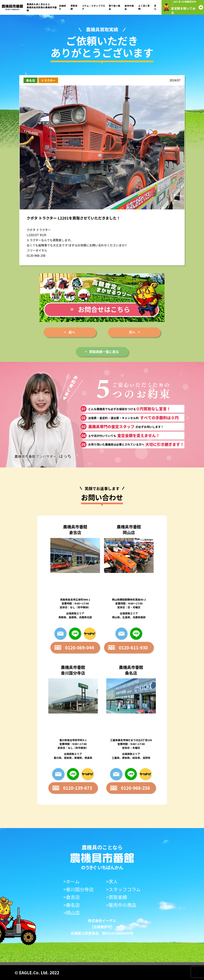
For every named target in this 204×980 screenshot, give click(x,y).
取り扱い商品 (115, 7)
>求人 (112, 881)
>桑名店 (72, 905)
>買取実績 (117, 897)
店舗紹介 (62, 7)
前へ (72, 332)
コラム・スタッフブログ (94, 7)
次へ (132, 332)
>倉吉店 (72, 897)
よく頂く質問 (144, 7)
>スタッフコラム (123, 889)
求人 (155, 7)
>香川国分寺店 (78, 889)
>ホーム (71, 881)
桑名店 (31, 80)
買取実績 (74, 7)
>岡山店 (72, 913)
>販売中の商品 (121, 905)
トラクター (48, 80)
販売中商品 (129, 7)
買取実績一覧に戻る (104, 352)
